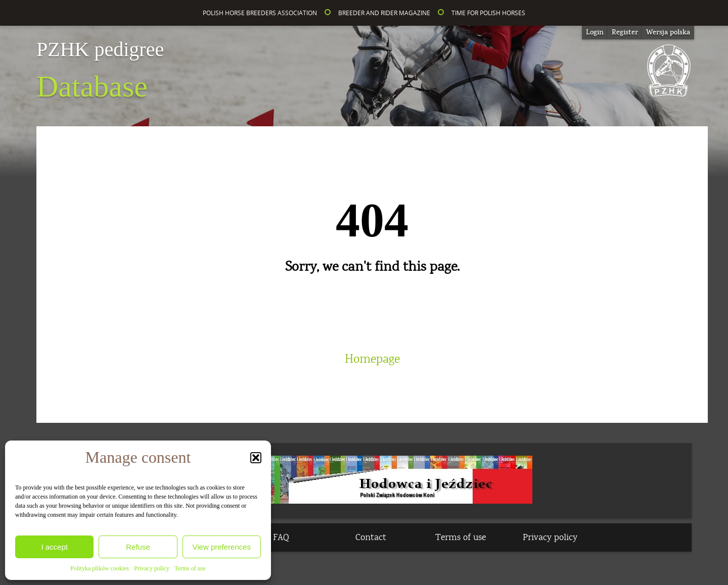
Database (100, 71)
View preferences (222, 547)
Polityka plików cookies (100, 568)
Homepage (372, 359)
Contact (371, 538)
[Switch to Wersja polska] (668, 33)
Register (625, 32)
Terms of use (190, 568)
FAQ (281, 538)
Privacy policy (152, 568)
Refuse (138, 547)
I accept (54, 547)
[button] (256, 458)
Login (595, 32)
